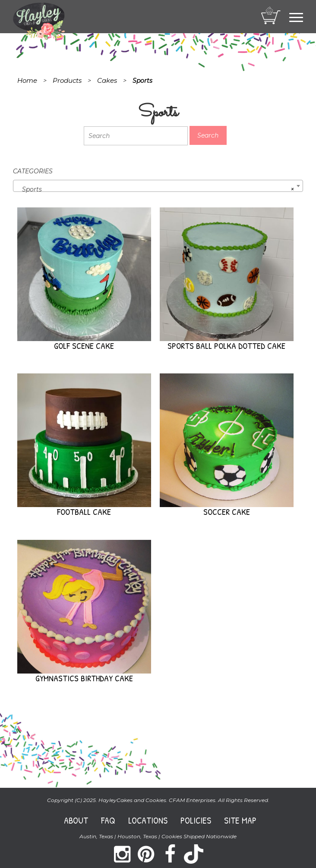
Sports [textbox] (155, 189)
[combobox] (158, 186)
